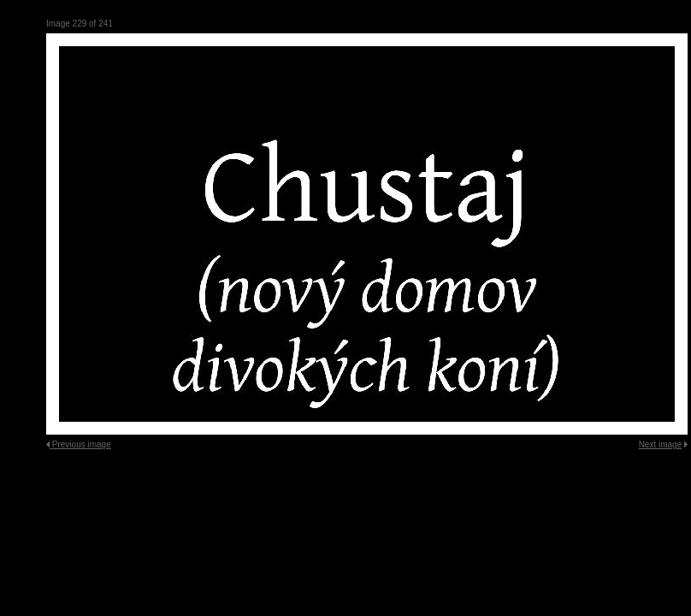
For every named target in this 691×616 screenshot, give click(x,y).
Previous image (82, 444)
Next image (661, 444)
